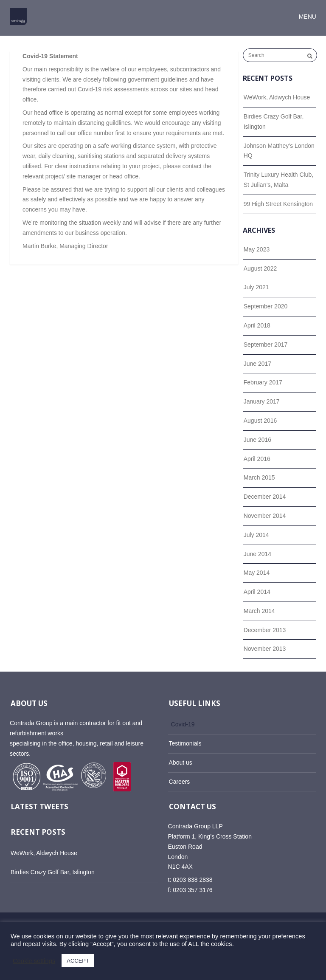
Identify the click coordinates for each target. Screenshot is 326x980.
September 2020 (266, 306)
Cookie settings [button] (34, 961)
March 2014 (259, 611)
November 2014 (265, 516)
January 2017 (262, 401)
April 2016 (257, 459)
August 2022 (260, 268)
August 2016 (260, 421)
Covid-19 (183, 724)
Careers (180, 782)
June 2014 (257, 554)
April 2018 (257, 325)
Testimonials (185, 743)
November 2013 (265, 649)
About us (181, 763)
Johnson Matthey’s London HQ (279, 151)
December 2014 (265, 497)
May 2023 (257, 249)
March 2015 (259, 477)
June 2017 (257, 364)
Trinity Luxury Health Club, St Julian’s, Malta (278, 180)
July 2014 (256, 535)
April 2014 (257, 592)
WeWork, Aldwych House (277, 97)
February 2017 (263, 382)
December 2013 (265, 630)
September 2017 (266, 345)
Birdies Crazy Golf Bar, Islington (274, 121)
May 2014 (257, 573)
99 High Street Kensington (278, 204)
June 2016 (257, 440)
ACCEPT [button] (78, 961)
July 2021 (256, 287)
